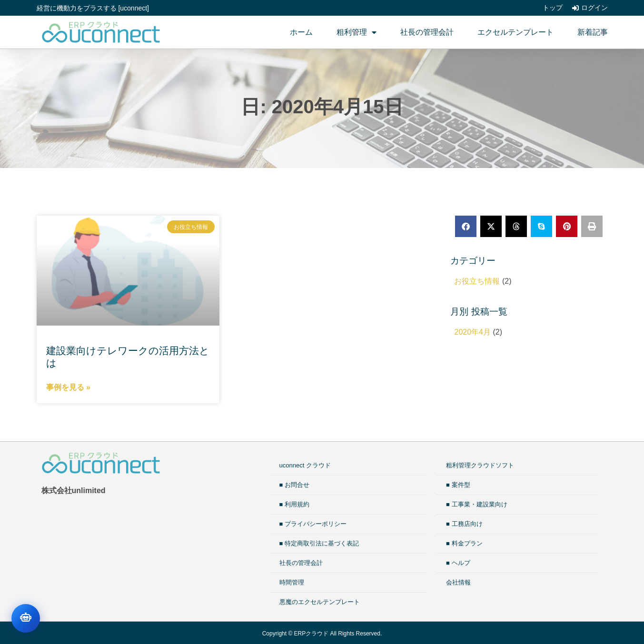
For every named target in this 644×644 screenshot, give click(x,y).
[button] (466, 226)
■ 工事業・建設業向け (476, 504)
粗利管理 (357, 32)
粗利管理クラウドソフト (480, 465)
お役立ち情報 (477, 281)
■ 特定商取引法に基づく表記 (319, 543)
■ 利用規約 (294, 504)
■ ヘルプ (458, 563)
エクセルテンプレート (515, 32)
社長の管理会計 (427, 32)
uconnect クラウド (305, 465)
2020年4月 (472, 332)
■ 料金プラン (464, 543)
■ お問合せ (294, 485)
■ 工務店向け (464, 524)
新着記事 (593, 32)
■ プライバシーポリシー (313, 524)
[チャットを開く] (26, 618)
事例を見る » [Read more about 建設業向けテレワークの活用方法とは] (68, 387)
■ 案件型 (458, 485)
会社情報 (458, 582)
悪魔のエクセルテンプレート (320, 602)
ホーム (301, 32)
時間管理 (292, 582)
